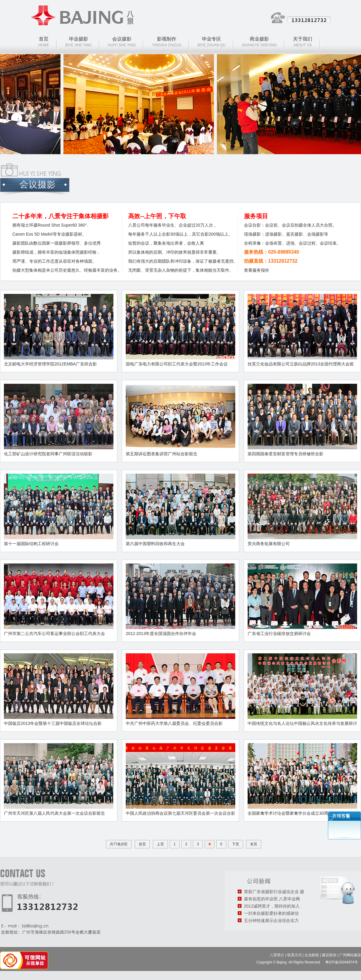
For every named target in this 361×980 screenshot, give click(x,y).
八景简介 (277, 955)
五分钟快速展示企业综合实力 (271, 920)
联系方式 (295, 955)
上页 (160, 844)
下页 (236, 844)
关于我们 (303, 39)
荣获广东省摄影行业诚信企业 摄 (274, 892)
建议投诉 (329, 955)
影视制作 (167, 39)
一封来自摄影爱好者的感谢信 (271, 913)
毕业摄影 (79, 39)
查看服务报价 (257, 270)
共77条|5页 (119, 844)
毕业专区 (211, 39)
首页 (44, 39)
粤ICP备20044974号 (342, 962)
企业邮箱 (312, 955)
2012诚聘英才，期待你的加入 (272, 906)
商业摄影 (259, 39)
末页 (254, 844)
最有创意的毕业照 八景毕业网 (272, 899)
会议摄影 (122, 39)
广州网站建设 (350, 955)
